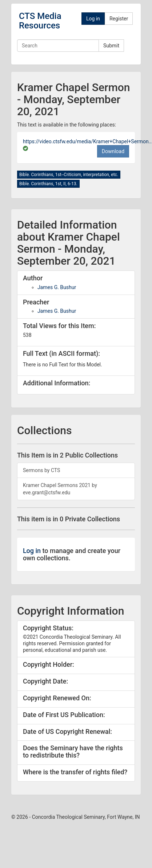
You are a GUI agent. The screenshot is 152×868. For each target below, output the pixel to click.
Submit (111, 46)
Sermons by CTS (42, 470)
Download (113, 151)
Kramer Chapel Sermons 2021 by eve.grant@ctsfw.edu (60, 489)
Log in (93, 19)
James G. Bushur (57, 287)
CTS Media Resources (40, 21)
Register (119, 19)
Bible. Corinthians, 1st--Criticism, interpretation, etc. (69, 175)
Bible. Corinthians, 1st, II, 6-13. (48, 184)
